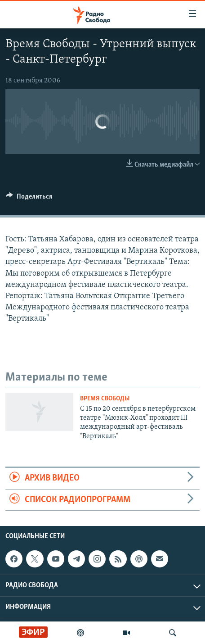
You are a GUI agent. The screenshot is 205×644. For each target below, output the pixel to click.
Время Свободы (105, 399)
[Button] (29, 199)
